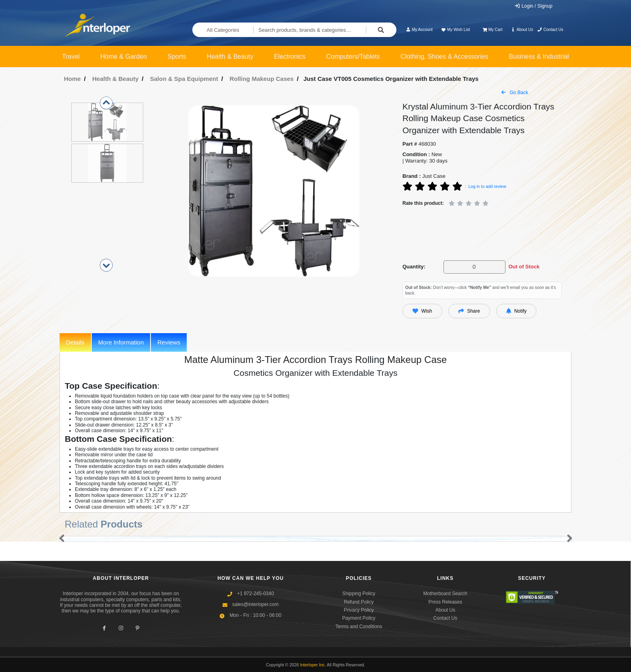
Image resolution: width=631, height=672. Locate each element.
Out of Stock (524, 267)
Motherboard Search (445, 594)
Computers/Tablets (353, 57)
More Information (121, 342)
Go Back (515, 93)
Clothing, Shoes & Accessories (444, 57)
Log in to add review (487, 186)
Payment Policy (359, 618)
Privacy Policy (359, 610)
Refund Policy (359, 602)
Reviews (169, 342)
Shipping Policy (359, 594)
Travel (71, 57)
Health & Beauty (230, 57)
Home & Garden (124, 57)
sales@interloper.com (256, 604)
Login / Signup (533, 6)
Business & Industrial (539, 57)
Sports (177, 57)
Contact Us (550, 30)
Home (72, 79)
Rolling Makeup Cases (261, 79)
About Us (522, 30)
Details (75, 342)
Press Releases (445, 602)
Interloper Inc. (313, 665)
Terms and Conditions (359, 627)
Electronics (290, 57)
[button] (60, 539)
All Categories (223, 30)
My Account (419, 30)
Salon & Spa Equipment (184, 79)
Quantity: (414, 267)
